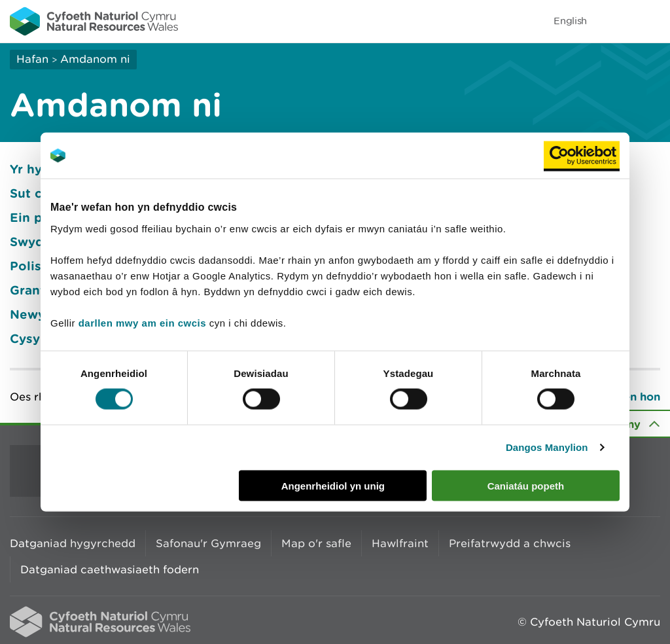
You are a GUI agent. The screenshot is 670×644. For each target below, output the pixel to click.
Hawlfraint (400, 543)
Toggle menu (652, 21)
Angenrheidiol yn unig (333, 485)
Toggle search (615, 21)
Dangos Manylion (547, 447)
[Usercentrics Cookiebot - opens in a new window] (582, 156)
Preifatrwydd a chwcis (510, 543)
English (570, 21)
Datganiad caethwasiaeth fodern (110, 569)
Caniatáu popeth (526, 485)
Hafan (32, 59)
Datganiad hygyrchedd (73, 543)
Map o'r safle (316, 543)
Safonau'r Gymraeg (208, 543)
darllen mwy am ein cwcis (142, 322)
